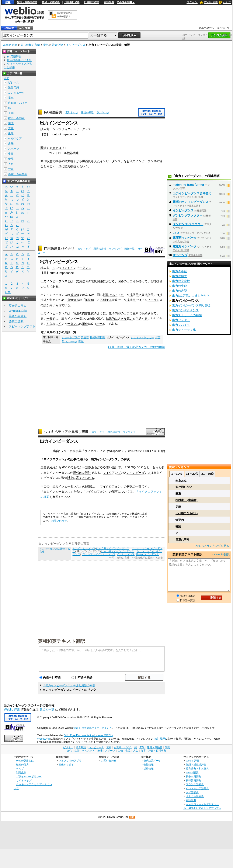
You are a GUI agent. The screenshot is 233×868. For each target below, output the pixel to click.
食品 (11, 159)
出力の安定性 (181, 281)
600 (65, 467)
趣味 (11, 144)
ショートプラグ (71, 337)
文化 (11, 128)
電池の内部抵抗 (84, 313)
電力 (130, 319)
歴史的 (45, 467)
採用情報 (149, 769)
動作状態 (46, 161)
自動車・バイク (18, 103)
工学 (11, 113)
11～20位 (192, 474)
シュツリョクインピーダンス (72, 129)
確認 (178, 526)
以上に (72, 478)
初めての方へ (206, 28)
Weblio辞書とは (25, 761)
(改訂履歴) (160, 739)
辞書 (8, 2)
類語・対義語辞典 (27, 2)
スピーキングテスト (22, 326)
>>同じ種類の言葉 (119, 558)
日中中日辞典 (72, 2)
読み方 (45, 129)
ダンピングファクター (188, 215)
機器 (70, 153)
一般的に (52, 319)
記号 (8, 292)
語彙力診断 (16, 321)
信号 (85, 281)
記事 (73, 459)
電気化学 (57, 45)
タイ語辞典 (192, 792)
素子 (112, 313)
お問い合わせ (59, 521)
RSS (132, 817)
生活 (11, 133)
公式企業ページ (152, 761)
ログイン (192, 2)
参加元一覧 (223, 28)
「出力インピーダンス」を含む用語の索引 (69, 685)
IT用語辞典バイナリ (59, 249)
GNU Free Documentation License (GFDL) (88, 735)
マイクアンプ (112, 473)
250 (127, 467)
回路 (121, 281)
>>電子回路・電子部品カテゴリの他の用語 (137, 347)
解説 (127, 459)
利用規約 (21, 772)
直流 (145, 295)
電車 (11, 98)
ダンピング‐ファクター (188, 224)
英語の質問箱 (18, 316)
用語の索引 (87, 112)
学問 (11, 123)
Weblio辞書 (44, 739)
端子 (73, 161)
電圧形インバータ (185, 238)
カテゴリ (58, 148)
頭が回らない (184, 487)
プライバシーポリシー (29, 776)
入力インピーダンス (143, 161)
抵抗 (106, 295)
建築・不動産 (16, 118)
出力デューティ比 (184, 330)
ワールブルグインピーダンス (99, 554)
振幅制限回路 (98, 337)
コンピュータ (16, 93)
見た (97, 161)
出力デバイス (181, 325)
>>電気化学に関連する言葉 (148, 558)
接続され (147, 313)
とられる (88, 478)
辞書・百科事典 (18, 174)
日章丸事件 (182, 540)
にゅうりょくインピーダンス (113, 548)
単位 (85, 324)
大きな (122, 319)
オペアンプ (180, 255)
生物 (11, 154)
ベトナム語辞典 (195, 796)
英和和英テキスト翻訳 (62, 641)
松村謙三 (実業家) (186, 500)
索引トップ (72, 112)
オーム (101, 324)
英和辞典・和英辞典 (197, 769)
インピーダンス (76, 45)
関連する (46, 148)
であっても (116, 295)
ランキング (103, 112)
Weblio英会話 (18, 311)
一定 (85, 467)
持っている (146, 281)
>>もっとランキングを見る (212, 546)
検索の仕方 (22, 765)
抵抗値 (158, 281)
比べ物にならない (187, 513)
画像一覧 (129, 249)
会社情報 (149, 765)
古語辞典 (109, 2)
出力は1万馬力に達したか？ (191, 296)
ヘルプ (227, 2)
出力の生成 (180, 286)
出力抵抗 (70, 166)
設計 (115, 467)
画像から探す (66, 765)
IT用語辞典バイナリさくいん (96, 728)
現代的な (79, 473)
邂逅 (178, 494)
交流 (79, 281)
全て (6, 78)
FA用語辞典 (53, 112)
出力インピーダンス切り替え (192, 193)
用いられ (55, 305)
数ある (93, 467)
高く (79, 478)
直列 (136, 313)
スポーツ (14, 149)
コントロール (58, 153)
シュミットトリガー (142, 337)
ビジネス (14, 82)
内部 (118, 313)
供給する (142, 319)
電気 (46, 45)
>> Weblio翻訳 (220, 554)
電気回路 (97, 281)
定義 (178, 507)
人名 (11, 164)
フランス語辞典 (195, 784)
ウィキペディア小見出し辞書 (66, 432)
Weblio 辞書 (211, 2)
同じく (51, 166)
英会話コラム (18, 306)
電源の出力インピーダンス (191, 202)
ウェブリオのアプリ (70, 761)
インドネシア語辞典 (197, 788)
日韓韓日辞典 (92, 2)
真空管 (85, 337)
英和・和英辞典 (51, 2)
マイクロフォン (54, 459)
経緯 (52, 467)
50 (139, 467)
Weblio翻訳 (192, 772)
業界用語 (14, 88)
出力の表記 (180, 291)
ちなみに (52, 324)
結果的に (112, 319)
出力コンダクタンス (185, 310)
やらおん (181, 480)
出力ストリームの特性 (187, 315)
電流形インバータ (185, 246)
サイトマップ (24, 780)
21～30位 (208, 474)
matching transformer (189, 185)
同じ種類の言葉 (30, 45)
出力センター (181, 320)
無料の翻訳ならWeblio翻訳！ (65, 15)
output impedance (65, 134)
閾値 (81, 341)
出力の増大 (180, 276)
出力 (67, 161)
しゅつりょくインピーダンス (72, 268)
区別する (106, 300)
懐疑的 (180, 520)
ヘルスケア (15, 138)
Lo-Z (176, 233)
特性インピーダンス (147, 554)
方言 (11, 169)
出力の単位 (180, 271)
